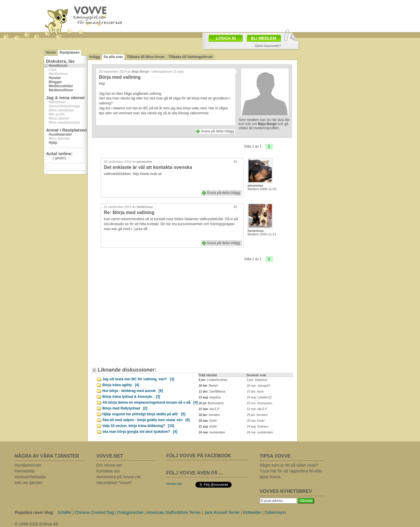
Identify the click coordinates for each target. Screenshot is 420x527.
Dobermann (275, 512)
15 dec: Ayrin (255, 392)
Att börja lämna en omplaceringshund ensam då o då (150, 402)
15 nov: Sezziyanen (259, 403)
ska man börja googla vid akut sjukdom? (140, 432)
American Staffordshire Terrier (174, 512)
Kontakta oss (108, 471)
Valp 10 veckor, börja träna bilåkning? (138, 426)
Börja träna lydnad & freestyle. (131, 397)
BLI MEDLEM (264, 38)
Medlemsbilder (61, 86)
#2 (235, 207)
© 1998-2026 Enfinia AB (36, 524)
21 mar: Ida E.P (257, 409)
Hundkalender (60, 134)
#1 (235, 162)
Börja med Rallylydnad (125, 408)
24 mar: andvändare (260, 432)
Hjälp (53, 143)
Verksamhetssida (30, 477)
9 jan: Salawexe (257, 380)
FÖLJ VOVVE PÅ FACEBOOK (199, 456)
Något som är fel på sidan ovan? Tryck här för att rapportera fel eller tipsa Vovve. (291, 471)
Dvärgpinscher (130, 512)
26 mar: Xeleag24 (258, 386)
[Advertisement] (144, 319)
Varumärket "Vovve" (114, 483)
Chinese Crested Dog (94, 512)
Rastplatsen (69, 52)
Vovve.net (174, 484)
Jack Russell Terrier (222, 512)
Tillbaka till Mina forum (146, 57)
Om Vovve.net (109, 465)
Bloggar (55, 82)
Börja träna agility (121, 385)
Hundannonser (28, 465)
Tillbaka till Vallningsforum (190, 57)
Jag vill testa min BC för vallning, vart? (138, 379)
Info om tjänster (29, 483)
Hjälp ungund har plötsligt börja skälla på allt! (144, 414)
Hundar (55, 78)
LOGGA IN (226, 38)
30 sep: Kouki (256, 421)
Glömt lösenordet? (268, 46)
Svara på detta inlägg (217, 131)
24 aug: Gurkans (258, 427)
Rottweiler (252, 512)
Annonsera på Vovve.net (119, 477)
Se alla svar (113, 57)
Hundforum (58, 66)
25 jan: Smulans (257, 415)
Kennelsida (25, 471)
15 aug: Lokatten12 (259, 397)
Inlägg (95, 57)
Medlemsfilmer (61, 90)
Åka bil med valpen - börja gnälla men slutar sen (146, 420)
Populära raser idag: (34, 512)
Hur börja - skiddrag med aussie (133, 391)
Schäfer (64, 512)
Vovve (51, 52)
